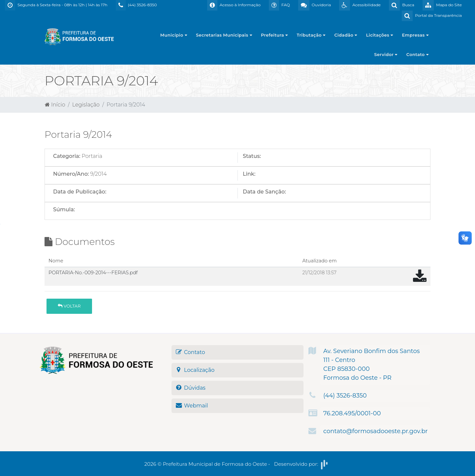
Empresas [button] (415, 35)
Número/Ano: (71, 174)
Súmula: (64, 209)
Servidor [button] (386, 54)
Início (55, 105)
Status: (252, 156)
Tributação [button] (311, 35)
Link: (249, 174)
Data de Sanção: (264, 192)
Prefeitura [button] (274, 35)
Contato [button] (417, 54)
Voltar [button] (69, 306)
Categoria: (67, 156)
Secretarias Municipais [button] (224, 35)
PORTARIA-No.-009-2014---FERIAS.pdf (93, 273)
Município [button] (174, 35)
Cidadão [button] (346, 35)
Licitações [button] (380, 35)
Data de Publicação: (80, 192)
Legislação (86, 105)
